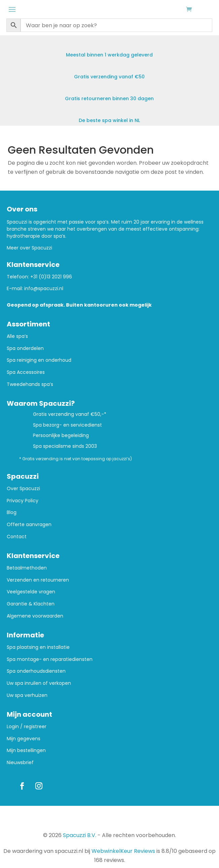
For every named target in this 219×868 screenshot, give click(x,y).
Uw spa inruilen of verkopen (39, 683)
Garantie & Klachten (31, 604)
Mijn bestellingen (26, 751)
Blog (12, 512)
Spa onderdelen (25, 348)
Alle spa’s (17, 336)
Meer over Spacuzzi (29, 248)
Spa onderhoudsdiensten (36, 671)
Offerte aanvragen (29, 525)
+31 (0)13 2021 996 (51, 277)
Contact (17, 537)
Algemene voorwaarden (35, 616)
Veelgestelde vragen (31, 592)
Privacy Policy (23, 501)
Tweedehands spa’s (30, 384)
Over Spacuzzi (23, 489)
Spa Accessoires (26, 372)
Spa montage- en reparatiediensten (50, 659)
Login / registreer (27, 727)
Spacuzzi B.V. (80, 835)
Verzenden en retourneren (38, 580)
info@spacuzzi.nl (44, 288)
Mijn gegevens (24, 739)
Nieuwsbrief (20, 763)
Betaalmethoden (27, 568)
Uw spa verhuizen (27, 695)
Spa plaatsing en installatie (38, 647)
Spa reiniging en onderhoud (39, 360)
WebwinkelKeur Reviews (123, 851)
